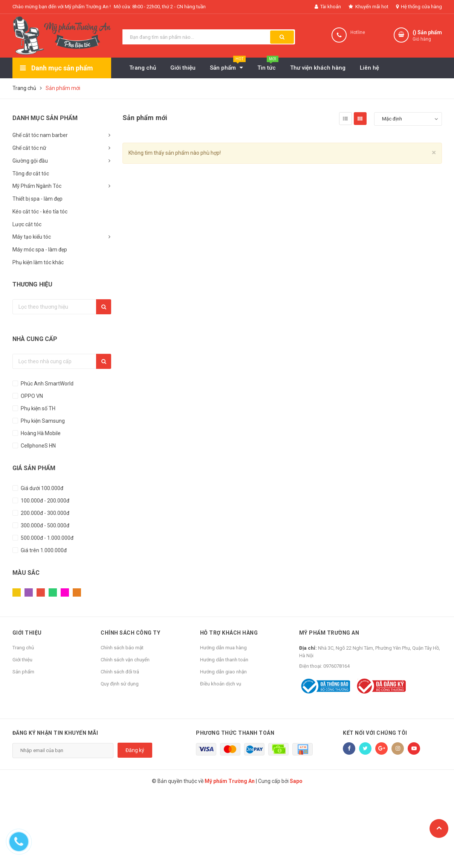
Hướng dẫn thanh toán (224, 660)
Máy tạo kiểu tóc (32, 237)
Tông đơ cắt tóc (31, 174)
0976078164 (336, 666)
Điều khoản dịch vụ (221, 684)
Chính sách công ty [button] (130, 633)
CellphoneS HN (38, 446)
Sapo (296, 781)
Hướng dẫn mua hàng (223, 648)
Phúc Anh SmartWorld (47, 384)
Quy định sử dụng (120, 684)
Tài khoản (328, 7)
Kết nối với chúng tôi (375, 733)
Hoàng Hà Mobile (40, 433)
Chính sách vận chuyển (125, 660)
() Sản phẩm (427, 36)
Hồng (65, 592)
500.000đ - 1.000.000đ (47, 538)
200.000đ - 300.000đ (44, 513)
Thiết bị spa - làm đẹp (37, 199)
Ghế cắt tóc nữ (29, 148)
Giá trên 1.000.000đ (43, 550)
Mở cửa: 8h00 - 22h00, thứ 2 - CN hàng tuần (160, 7)
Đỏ (41, 592)
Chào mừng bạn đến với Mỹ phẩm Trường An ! (62, 7)
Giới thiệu (22, 660)
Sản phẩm (23, 672)
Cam (77, 592)
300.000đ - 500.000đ (44, 525)
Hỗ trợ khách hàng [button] (229, 633)
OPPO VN (31, 396)
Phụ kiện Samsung (42, 421)
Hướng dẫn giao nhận (223, 672)
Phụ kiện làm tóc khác (38, 262)
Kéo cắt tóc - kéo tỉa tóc (40, 212)
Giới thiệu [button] (27, 633)
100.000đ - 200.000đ (44, 501)
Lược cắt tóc (27, 224)
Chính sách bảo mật (122, 648)
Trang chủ (23, 648)
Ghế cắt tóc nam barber (40, 135)
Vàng (17, 592)
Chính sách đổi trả (120, 672)
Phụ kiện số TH (37, 408)
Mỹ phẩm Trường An (329, 633)
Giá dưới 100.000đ (41, 488)
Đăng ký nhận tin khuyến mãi (55, 733)
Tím (29, 592)
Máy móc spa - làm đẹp (40, 250)
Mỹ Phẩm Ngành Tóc (37, 186)
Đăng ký (135, 750)
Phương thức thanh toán (235, 733)
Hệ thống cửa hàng (419, 7)
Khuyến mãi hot (368, 7)
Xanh (53, 592)
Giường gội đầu (30, 161)
